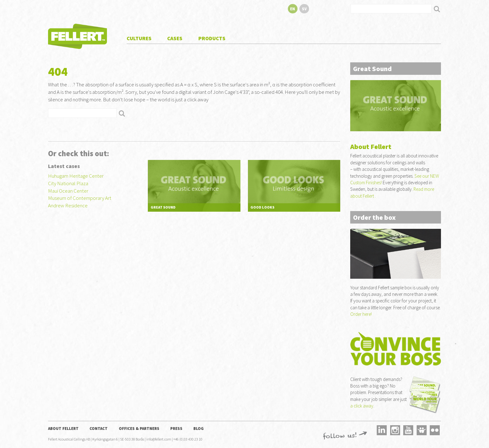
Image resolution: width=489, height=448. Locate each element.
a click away (362, 406)
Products (212, 38)
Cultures (139, 38)
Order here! (361, 314)
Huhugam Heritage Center (76, 176)
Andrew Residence (68, 205)
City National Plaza (68, 183)
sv (304, 9)
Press (176, 428)
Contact (99, 428)
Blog (199, 428)
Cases (175, 38)
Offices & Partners (139, 428)
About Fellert (63, 428)
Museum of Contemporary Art (80, 198)
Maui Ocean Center (68, 191)
